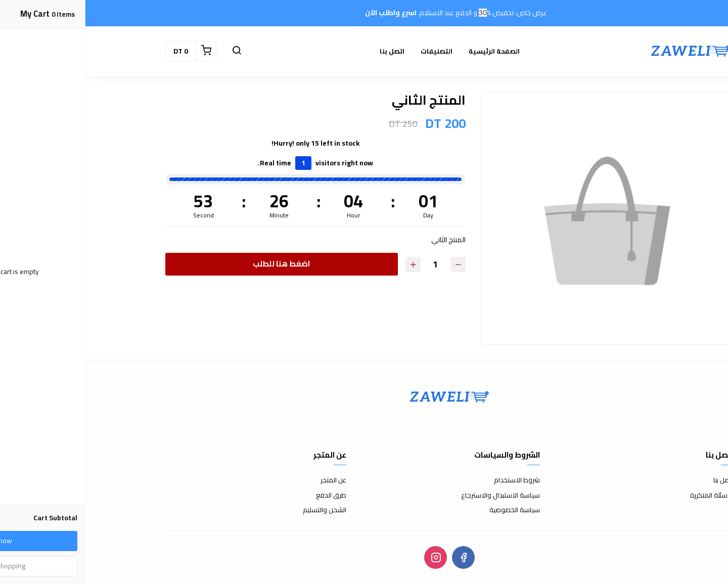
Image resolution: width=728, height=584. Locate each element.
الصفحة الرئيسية (409, 51)
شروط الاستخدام (431, 480)
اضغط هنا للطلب (196, 264)
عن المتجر (248, 480)
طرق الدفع (246, 496)
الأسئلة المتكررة (626, 496)
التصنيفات (351, 51)
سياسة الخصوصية (429, 510)
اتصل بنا (307, 51)
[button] (151, 51)
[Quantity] (350, 264)
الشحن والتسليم (239, 510)
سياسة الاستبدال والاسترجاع (415, 496)
